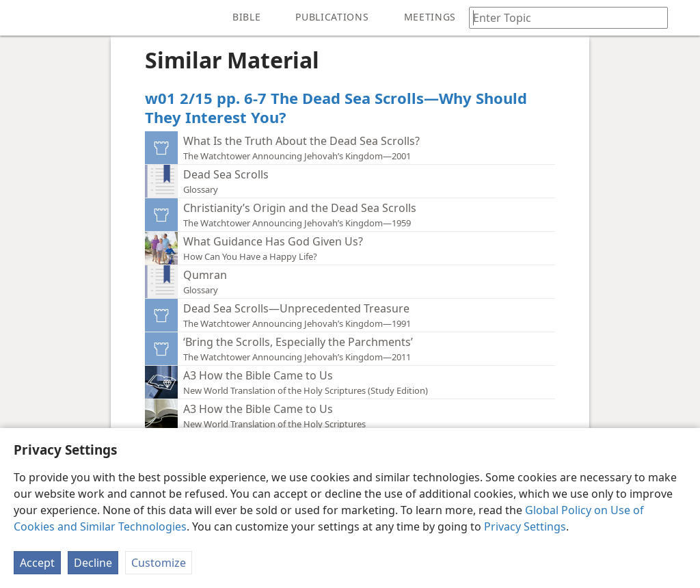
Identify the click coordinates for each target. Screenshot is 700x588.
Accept (37, 563)
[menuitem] (21, 18)
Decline (93, 563)
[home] (21, 18)
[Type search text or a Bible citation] (562, 17)
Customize (159, 563)
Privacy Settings (525, 526)
